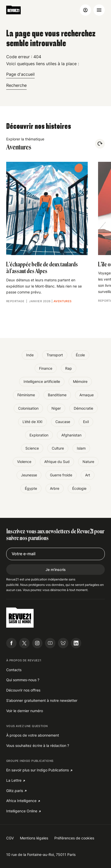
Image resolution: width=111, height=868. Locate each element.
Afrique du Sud (57, 462)
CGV (10, 838)
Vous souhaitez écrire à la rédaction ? (38, 745)
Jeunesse (29, 475)
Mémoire (80, 381)
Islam (81, 448)
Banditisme (57, 395)
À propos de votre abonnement (33, 735)
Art (88, 475)
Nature (88, 462)
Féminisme (26, 395)
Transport (55, 355)
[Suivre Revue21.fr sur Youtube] (50, 643)
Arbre (55, 488)
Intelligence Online (22, 811)
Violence (24, 462)
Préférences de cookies (74, 838)
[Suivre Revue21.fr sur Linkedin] (76, 643)
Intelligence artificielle (42, 381)
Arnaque (87, 395)
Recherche (16, 85)
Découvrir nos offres (23, 690)
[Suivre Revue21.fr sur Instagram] (37, 643)
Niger (56, 408)
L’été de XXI (32, 422)
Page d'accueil (20, 74)
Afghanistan (71, 435)
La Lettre (14, 780)
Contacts (14, 670)
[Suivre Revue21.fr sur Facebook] (11, 643)
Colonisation (28, 408)
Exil (86, 422)
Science (32, 448)
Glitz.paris (15, 791)
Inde (30, 355)
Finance (46, 368)
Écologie (79, 488)
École (80, 355)
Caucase (63, 422)
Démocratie (83, 408)
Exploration (39, 435)
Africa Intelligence (21, 801)
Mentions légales (34, 838)
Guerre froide (61, 475)
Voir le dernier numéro (25, 711)
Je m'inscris (56, 570)
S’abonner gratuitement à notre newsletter (42, 700)
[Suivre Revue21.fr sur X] (24, 643)
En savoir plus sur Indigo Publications (38, 770)
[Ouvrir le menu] (99, 10)
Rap (69, 368)
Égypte (31, 488)
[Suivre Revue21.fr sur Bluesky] (63, 643)
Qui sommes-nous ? (23, 680)
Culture (58, 448)
